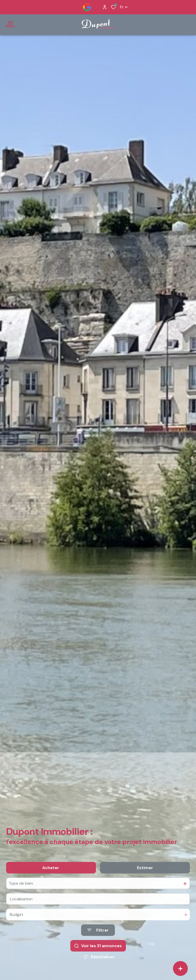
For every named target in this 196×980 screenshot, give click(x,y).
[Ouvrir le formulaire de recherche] (98, 938)
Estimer (145, 875)
